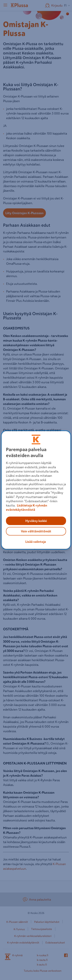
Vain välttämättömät (36, 531)
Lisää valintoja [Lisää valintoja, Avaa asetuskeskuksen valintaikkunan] (36, 542)
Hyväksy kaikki (36, 521)
